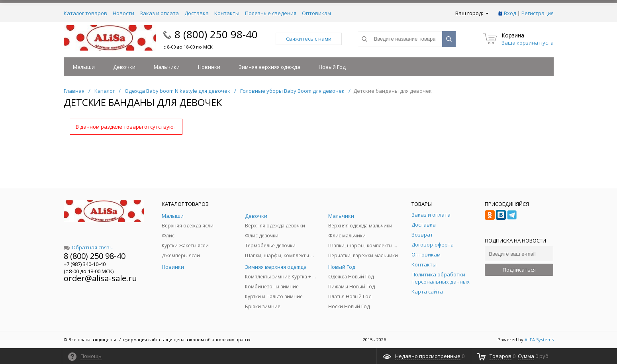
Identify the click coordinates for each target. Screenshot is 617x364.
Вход (510, 13)
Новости (123, 13)
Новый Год (332, 67)
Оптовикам (316, 13)
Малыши (84, 67)
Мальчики (167, 67)
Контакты (227, 13)
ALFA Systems (539, 340)
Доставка (197, 13)
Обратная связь (88, 247)
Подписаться (519, 270)
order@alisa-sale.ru (100, 278)
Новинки (209, 67)
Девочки (124, 67)
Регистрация (538, 13)
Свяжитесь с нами (309, 39)
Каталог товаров (85, 13)
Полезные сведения (271, 13)
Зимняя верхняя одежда (269, 67)
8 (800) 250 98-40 (216, 34)
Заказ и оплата (159, 13)
